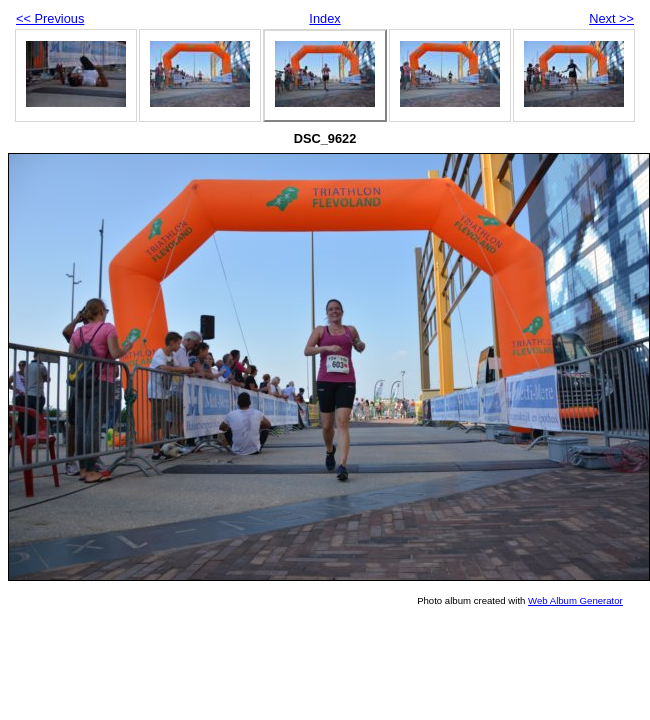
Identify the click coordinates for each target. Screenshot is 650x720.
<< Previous (50, 18)
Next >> (611, 18)
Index (324, 18)
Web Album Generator (575, 600)
